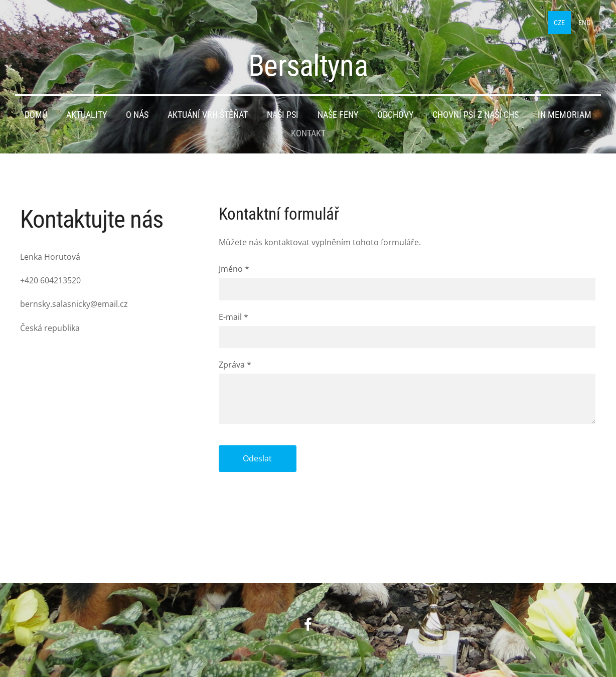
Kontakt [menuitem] (308, 133)
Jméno (234, 269)
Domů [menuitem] (36, 115)
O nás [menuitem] (137, 115)
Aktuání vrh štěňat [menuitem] (208, 115)
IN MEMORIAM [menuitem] (565, 115)
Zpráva (235, 365)
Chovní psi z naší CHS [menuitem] (476, 115)
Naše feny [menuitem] (338, 115)
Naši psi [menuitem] (283, 115)
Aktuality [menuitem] (87, 115)
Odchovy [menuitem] (395, 115)
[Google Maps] (109, 437)
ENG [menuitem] (584, 23)
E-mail (234, 317)
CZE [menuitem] (559, 23)
